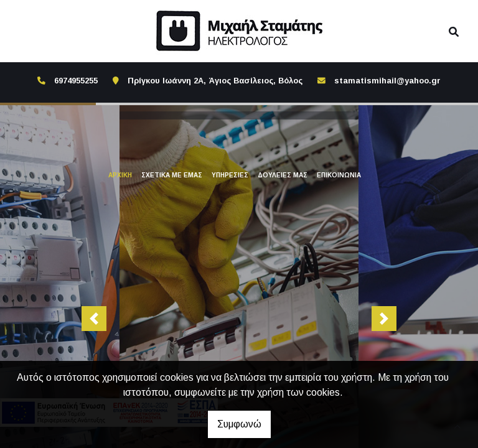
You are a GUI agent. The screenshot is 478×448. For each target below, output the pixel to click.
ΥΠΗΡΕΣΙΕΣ (230, 175)
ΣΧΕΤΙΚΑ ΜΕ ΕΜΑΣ (172, 175)
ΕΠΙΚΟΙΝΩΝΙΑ (339, 175)
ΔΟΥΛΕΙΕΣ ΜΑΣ (283, 175)
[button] (94, 317)
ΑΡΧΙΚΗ (120, 175)
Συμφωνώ (239, 424)
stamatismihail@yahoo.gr (387, 81)
